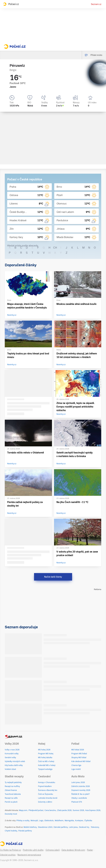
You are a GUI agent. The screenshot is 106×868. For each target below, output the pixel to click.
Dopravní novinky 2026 (81, 790)
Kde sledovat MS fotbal (81, 761)
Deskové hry (84, 827)
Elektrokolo (49, 821)
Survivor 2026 (78, 810)
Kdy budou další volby (14, 765)
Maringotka (69, 821)
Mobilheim (59, 821)
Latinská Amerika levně (48, 798)
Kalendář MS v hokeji (47, 765)
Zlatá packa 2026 (64, 810)
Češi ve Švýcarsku (46, 794)
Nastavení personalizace (29, 855)
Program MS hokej (46, 754)
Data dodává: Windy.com (73, 850)
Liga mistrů (76, 769)
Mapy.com (23, 810)
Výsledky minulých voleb (15, 761)
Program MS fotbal (79, 754)
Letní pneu (73, 827)
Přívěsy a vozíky (23, 821)
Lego (41, 821)
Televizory (95, 827)
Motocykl (34, 821)
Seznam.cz (96, 4)
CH (55, 248)
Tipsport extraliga (45, 769)
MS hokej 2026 (44, 750)
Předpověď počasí (36, 810)
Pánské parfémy (25, 831)
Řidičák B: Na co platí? (81, 794)
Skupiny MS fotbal (79, 758)
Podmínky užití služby (33, 850)
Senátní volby (10, 758)
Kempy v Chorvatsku (47, 782)
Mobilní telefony (30, 827)
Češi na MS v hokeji (46, 761)
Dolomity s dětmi (45, 802)
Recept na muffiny (12, 786)
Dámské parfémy (61, 827)
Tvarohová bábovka (13, 794)
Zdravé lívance (11, 790)
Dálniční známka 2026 (81, 786)
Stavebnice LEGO (45, 827)
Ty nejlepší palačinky (13, 782)
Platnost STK (77, 802)
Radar (90, 850)
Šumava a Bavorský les (48, 790)
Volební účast (10, 769)
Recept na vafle (11, 798)
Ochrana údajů (53, 850)
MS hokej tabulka (45, 758)
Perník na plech (11, 802)
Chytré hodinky (11, 831)
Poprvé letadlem (45, 786)
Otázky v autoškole (79, 798)
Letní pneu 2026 (78, 782)
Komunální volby (12, 754)
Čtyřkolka (88, 821)
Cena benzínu (50, 810)
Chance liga (76, 765)
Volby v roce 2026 (12, 750)
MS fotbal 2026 (78, 750)
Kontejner (79, 821)
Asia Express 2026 (93, 810)
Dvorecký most (11, 814)
